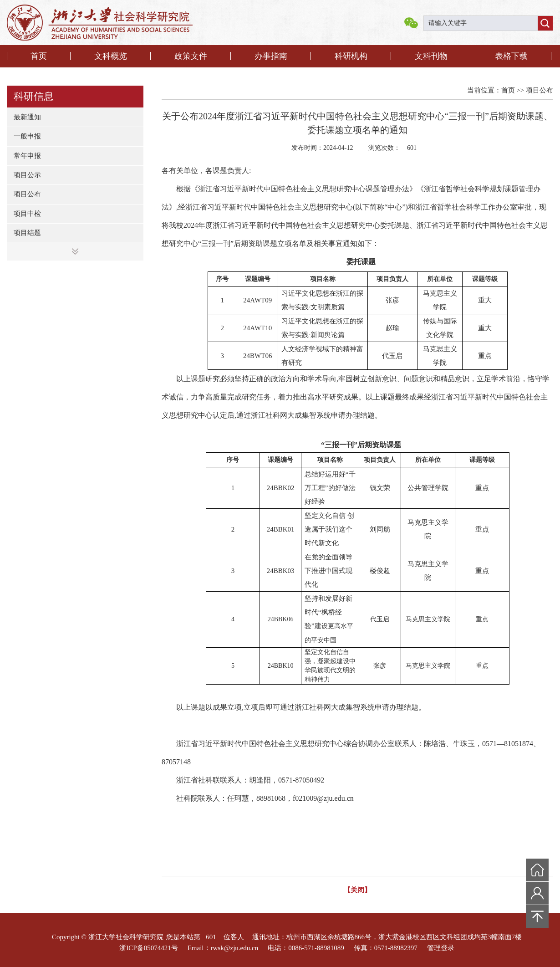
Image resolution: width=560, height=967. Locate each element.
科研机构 (351, 56)
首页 (39, 56)
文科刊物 (431, 56)
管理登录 (441, 948)
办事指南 (271, 56)
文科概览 (111, 56)
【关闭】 (357, 890)
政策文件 (191, 56)
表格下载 (511, 56)
